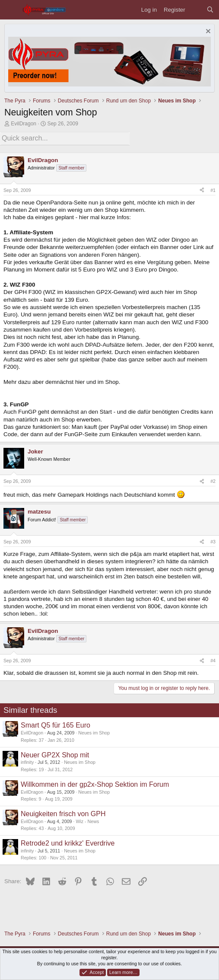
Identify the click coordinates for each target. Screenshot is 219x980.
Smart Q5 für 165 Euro (56, 725)
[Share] (202, 191)
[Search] (210, 10)
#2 (213, 481)
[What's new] (196, 10)
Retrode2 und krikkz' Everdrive (68, 843)
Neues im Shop (94, 733)
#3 (213, 542)
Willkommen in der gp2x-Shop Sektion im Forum (95, 784)
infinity (27, 762)
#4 (213, 661)
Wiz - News (87, 821)
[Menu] (11, 10)
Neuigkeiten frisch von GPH (63, 814)
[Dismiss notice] (207, 32)
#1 (213, 190)
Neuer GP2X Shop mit (55, 755)
